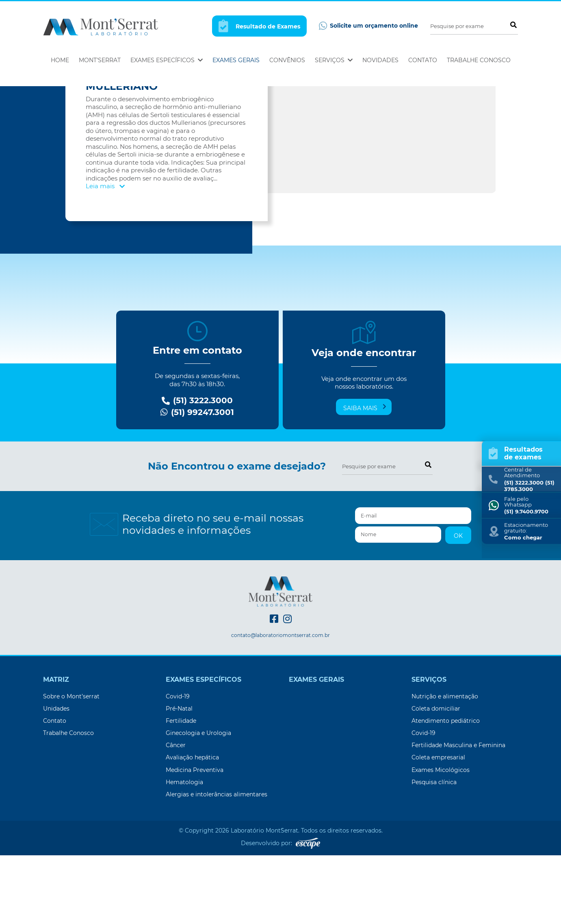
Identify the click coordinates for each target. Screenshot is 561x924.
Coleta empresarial (438, 826)
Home (60, 60)
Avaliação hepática (192, 826)
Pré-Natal (179, 777)
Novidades (380, 60)
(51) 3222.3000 (197, 469)
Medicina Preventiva (195, 839)
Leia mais (105, 255)
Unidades (56, 777)
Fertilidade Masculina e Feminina (458, 814)
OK (458, 604)
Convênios (287, 60)
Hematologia (184, 851)
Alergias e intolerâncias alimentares (217, 863)
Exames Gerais (236, 60)
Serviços (334, 60)
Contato (423, 60)
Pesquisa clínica (434, 851)
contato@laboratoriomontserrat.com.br (280, 704)
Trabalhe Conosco (479, 60)
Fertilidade (181, 789)
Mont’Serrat (100, 60)
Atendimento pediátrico (446, 789)
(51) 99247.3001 (197, 481)
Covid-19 (178, 765)
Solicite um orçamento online (368, 26)
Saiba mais (365, 476)
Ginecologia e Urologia (198, 802)
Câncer (176, 814)
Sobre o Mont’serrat (71, 765)
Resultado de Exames (260, 26)
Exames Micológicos (441, 839)
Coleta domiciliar (436, 777)
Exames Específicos (167, 60)
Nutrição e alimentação (445, 765)
